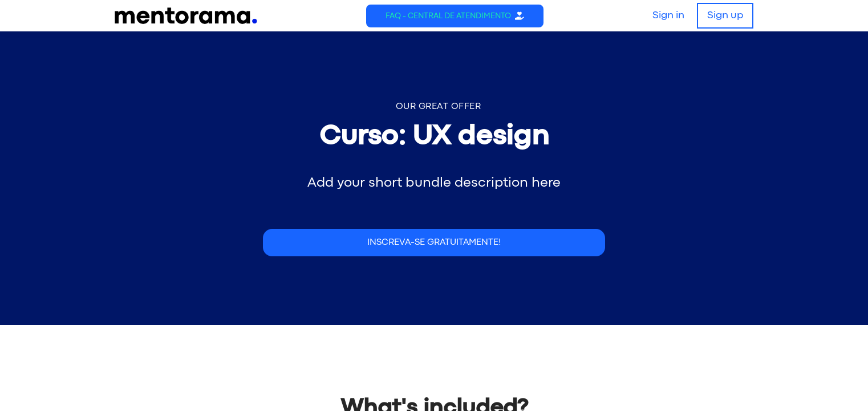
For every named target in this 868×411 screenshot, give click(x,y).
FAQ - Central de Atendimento (448, 16)
